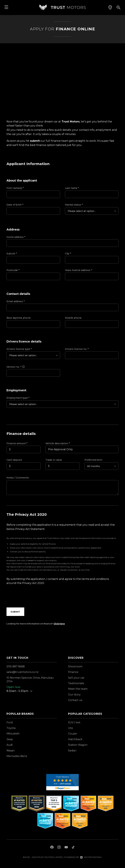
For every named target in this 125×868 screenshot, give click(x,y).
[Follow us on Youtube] (66, 848)
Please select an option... (82, 211)
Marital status (74, 205)
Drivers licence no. (77, 349)
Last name (72, 188)
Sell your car (76, 678)
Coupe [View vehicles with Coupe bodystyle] (72, 734)
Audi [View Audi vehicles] (10, 745)
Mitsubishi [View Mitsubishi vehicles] (13, 734)
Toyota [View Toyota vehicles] (11, 728)
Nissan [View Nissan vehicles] (11, 751)
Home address (16, 237)
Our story (74, 695)
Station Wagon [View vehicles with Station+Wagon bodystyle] (78, 745)
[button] (110, 7)
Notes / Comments (18, 478)
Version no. (16, 367)
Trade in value (54, 460)
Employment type (18, 398)
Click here (59, 624)
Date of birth (15, 205)
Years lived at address (78, 270)
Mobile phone (73, 318)
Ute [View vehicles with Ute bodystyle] (70, 728)
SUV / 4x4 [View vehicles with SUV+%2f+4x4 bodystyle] (74, 722)
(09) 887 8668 (16, 666)
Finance (73, 672)
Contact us (75, 700)
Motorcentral (91, 857)
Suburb (12, 254)
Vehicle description (58, 443)
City (68, 254)
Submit (15, 612)
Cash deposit (14, 460)
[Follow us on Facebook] (52, 848)
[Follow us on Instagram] (59, 848)
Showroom (75, 666)
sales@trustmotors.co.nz (23, 672)
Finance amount (17, 443)
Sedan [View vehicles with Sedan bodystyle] (72, 751)
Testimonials (76, 683)
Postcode (13, 270)
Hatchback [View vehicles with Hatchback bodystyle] (75, 739)
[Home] (62, 7)
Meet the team (78, 689)
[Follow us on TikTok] (73, 848)
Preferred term (93, 460)
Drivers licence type (19, 349)
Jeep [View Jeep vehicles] (10, 739)
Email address (16, 301)
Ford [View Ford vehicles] (10, 722)
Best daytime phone (19, 318)
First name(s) (15, 188)
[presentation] (31, 597)
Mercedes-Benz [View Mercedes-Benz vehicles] (17, 756)
